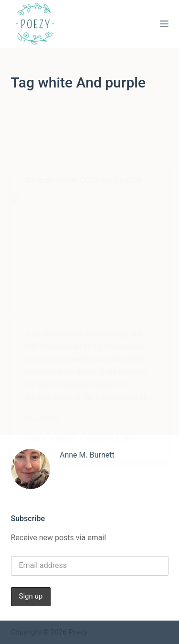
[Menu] (164, 24)
